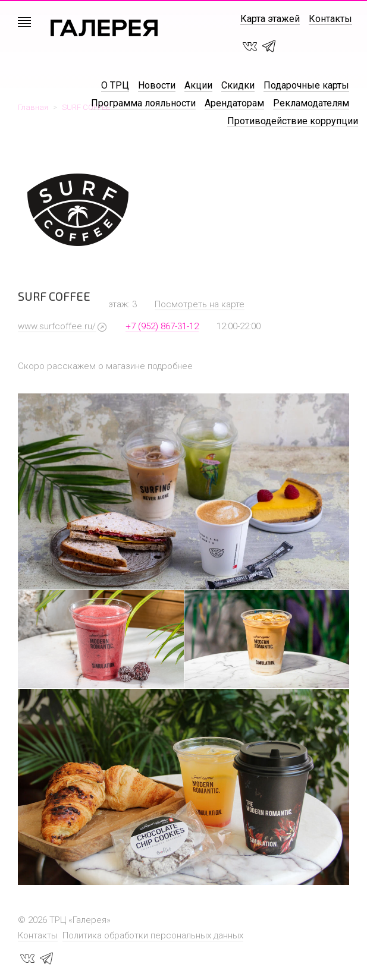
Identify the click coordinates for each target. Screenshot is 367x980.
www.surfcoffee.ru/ (57, 326)
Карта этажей (270, 19)
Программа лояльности (143, 103)
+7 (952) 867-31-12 (162, 326)
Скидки (238, 85)
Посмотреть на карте (200, 304)
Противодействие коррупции (293, 121)
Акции (198, 85)
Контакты (330, 19)
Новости (157, 85)
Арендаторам (234, 103)
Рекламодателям (311, 103)
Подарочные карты (306, 85)
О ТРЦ (115, 85)
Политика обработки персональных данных (153, 935)
